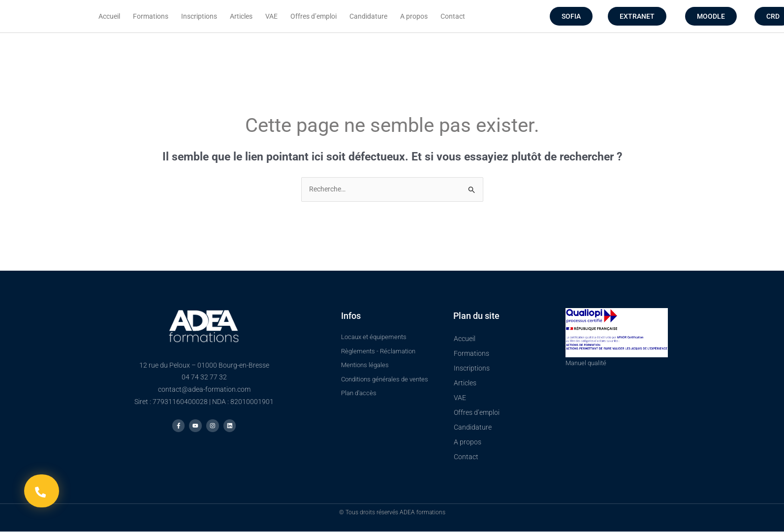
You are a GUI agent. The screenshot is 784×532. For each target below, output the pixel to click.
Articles (241, 16)
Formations (151, 16)
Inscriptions (199, 16)
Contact (453, 16)
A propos (414, 16)
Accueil (109, 16)
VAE (271, 16)
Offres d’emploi (314, 16)
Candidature (368, 16)
